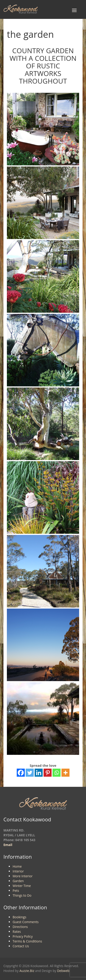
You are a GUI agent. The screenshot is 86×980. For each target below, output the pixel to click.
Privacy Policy (23, 936)
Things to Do (22, 895)
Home (17, 866)
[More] (65, 773)
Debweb (63, 971)
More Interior (23, 876)
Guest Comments (26, 922)
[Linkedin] (39, 773)
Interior (18, 871)
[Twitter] (30, 773)
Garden (18, 881)
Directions (20, 927)
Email (8, 845)
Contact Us (21, 946)
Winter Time (22, 886)
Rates (17, 932)
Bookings (19, 917)
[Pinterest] (48, 773)
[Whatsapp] (57, 773)
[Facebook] (21, 773)
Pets (16, 891)
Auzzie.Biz (27, 971)
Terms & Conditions (27, 941)
